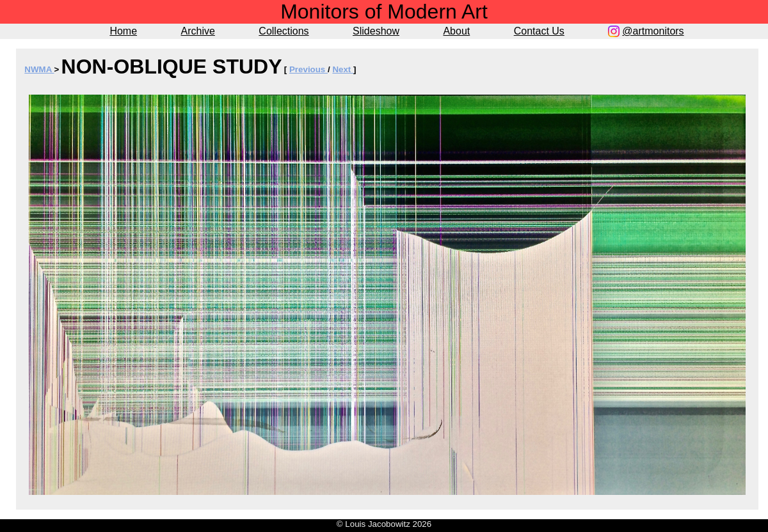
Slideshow (376, 31)
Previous (308, 69)
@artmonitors (653, 31)
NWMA (39, 69)
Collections (284, 31)
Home (123, 31)
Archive (198, 31)
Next (343, 69)
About (456, 31)
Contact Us (539, 31)
